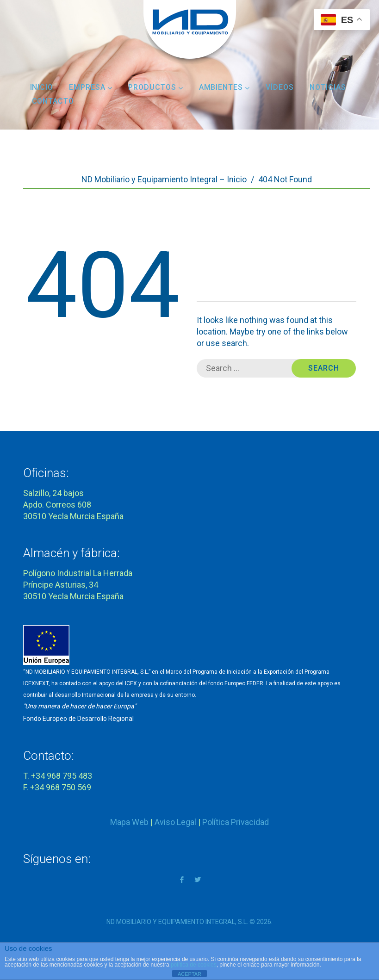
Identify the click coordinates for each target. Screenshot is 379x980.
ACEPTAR (189, 974)
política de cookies (194, 965)
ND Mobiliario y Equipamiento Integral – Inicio (164, 179)
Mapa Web (129, 822)
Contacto (53, 101)
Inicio (42, 87)
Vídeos (280, 87)
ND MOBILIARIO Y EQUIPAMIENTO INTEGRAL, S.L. (177, 922)
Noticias (328, 87)
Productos (156, 87)
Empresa (91, 87)
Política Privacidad (236, 822)
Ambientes (225, 87)
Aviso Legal (175, 822)
